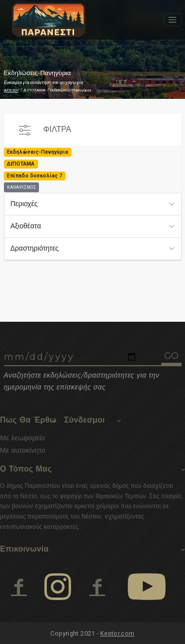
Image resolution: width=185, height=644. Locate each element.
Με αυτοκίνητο (23, 450)
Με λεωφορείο (22, 438)
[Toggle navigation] (173, 20)
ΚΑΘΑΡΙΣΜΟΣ (21, 187)
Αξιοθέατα (26, 226)
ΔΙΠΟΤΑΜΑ (34, 90)
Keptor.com (117, 633)
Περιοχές (24, 204)
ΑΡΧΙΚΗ (11, 90)
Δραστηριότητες (35, 248)
